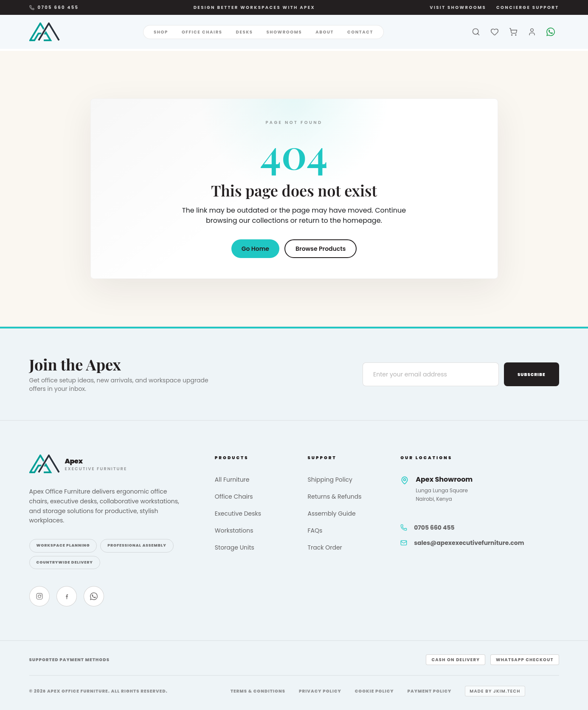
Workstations (234, 530)
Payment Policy (430, 691)
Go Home (255, 249)
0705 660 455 (54, 7)
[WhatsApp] (551, 32)
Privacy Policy (320, 691)
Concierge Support (528, 7)
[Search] (476, 32)
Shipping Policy (330, 480)
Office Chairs (202, 32)
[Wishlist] (495, 32)
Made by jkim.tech (495, 691)
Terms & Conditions (258, 691)
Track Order (325, 547)
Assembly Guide (331, 514)
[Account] (532, 32)
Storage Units (235, 547)
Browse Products (321, 249)
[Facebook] (67, 596)
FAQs (315, 530)
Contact (360, 32)
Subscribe (531, 375)
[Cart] (513, 32)
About (325, 32)
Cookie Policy (374, 691)
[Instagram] (39, 596)
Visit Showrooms (458, 7)
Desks (245, 32)
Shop (161, 32)
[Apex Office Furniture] (45, 32)
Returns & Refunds (334, 497)
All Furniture (232, 480)
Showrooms (284, 32)
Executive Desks (238, 514)
